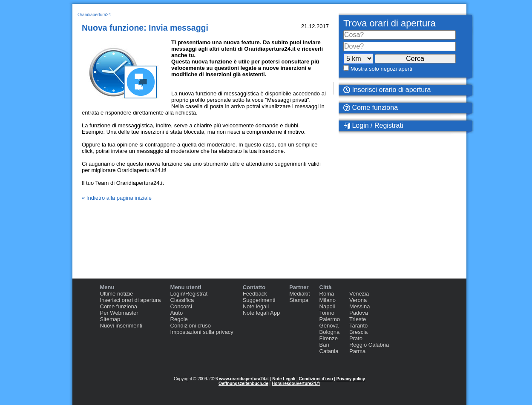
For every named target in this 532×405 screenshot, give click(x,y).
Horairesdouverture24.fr (296, 383)
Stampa (299, 300)
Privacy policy (351, 379)
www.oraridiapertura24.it (244, 379)
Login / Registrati (373, 126)
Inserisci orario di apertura (387, 90)
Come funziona (371, 108)
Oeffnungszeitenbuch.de (243, 383)
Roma (327, 294)
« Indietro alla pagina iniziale (117, 198)
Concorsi (181, 306)
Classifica (182, 300)
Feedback (255, 294)
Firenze (329, 338)
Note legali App (261, 313)
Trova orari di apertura (390, 23)
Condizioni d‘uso (191, 326)
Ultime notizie (117, 294)
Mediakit (299, 294)
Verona (358, 300)
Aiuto (177, 313)
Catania (329, 351)
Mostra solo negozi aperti (381, 69)
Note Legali (284, 379)
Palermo (330, 319)
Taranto (358, 326)
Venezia (359, 294)
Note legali (256, 306)
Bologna (330, 332)
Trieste (358, 319)
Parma (357, 351)
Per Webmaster (119, 313)
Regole (179, 319)
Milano (328, 300)
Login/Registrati (190, 294)
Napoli (327, 306)
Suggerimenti (259, 300)
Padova (359, 313)
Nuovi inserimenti (121, 326)
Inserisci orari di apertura (131, 300)
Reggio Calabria (369, 345)
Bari (324, 345)
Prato (356, 338)
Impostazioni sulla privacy (202, 332)
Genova (329, 326)
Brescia (358, 332)
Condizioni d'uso (316, 379)
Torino (327, 313)
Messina (359, 306)
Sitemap (110, 319)
